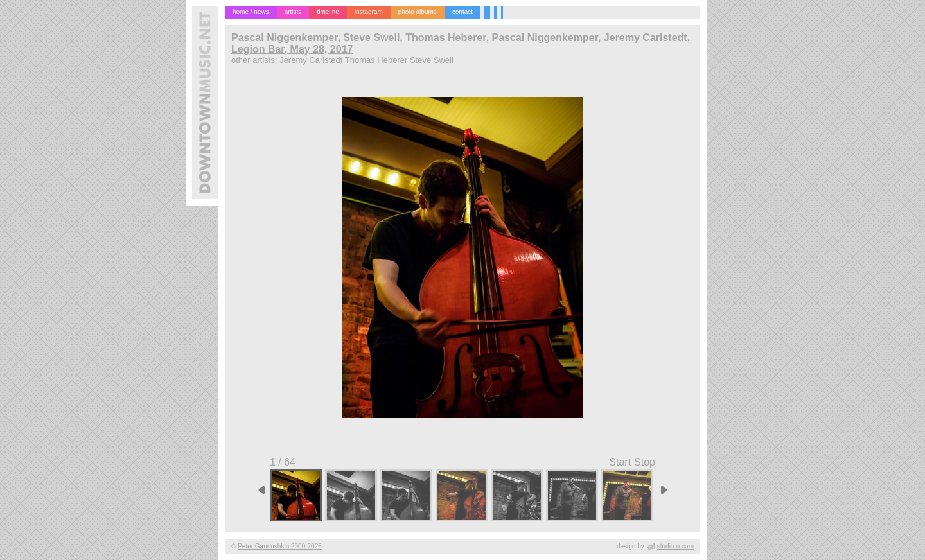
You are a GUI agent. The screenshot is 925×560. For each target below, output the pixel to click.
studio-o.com (675, 546)
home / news (251, 12)
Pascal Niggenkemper (284, 38)
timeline (328, 12)
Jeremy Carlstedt (311, 60)
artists (293, 12)
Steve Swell (432, 60)
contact (463, 12)
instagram (369, 12)
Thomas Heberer (376, 60)
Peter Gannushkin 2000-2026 (280, 546)
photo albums (418, 12)
